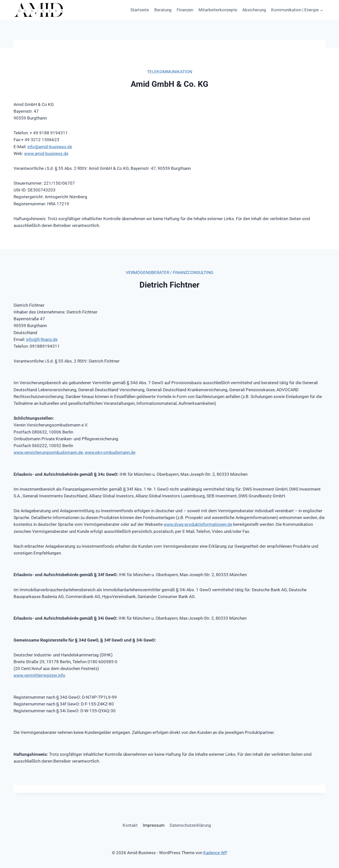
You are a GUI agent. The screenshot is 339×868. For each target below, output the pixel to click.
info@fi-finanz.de (42, 339)
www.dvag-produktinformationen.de (198, 524)
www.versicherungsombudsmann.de (48, 452)
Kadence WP (215, 853)
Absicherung (254, 10)
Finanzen (185, 10)
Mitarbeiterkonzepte (218, 10)
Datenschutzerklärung (190, 825)
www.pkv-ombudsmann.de (110, 452)
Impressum (154, 825)
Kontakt (130, 825)
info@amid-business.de (50, 147)
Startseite (140, 10)
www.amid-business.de (46, 153)
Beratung (163, 10)
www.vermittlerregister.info (39, 675)
